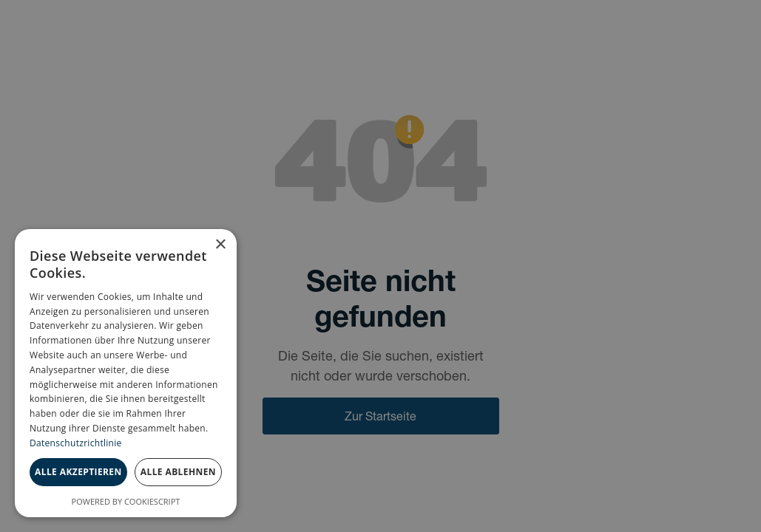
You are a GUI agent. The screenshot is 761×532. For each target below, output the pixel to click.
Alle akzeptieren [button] (78, 472)
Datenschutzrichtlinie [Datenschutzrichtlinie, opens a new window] (76, 443)
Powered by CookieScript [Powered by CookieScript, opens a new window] (126, 501)
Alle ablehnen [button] (178, 472)
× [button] (220, 245)
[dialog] (126, 373)
